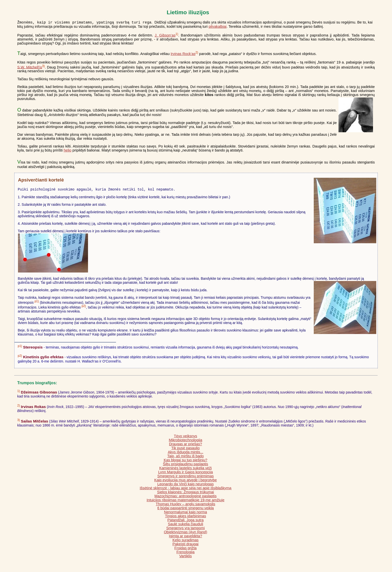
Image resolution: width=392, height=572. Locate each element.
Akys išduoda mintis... (185, 453)
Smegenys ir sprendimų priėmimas (185, 477)
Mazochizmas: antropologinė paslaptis (185, 497)
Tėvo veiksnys (186, 437)
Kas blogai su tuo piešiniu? (185, 461)
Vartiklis (185, 557)
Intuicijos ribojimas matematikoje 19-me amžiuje (185, 501)
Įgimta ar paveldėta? (186, 537)
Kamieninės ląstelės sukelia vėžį (185, 469)
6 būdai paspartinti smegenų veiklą (185, 509)
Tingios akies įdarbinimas (185, 517)
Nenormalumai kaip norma (185, 513)
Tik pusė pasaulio (185, 449)
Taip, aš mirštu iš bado (185, 457)
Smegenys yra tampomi (185, 529)
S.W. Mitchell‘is (30, 68)
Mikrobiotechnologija (185, 441)
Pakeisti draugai (185, 545)
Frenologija (186, 553)
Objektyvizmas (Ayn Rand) (185, 533)
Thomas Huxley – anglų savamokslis (185, 505)
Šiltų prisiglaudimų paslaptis (186, 465)
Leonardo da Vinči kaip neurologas (185, 485)
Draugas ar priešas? (185, 445)
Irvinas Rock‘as (183, 54)
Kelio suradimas (185, 541)
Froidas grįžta (186, 549)
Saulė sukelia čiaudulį (186, 525)
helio (68, 151)
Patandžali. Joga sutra (185, 521)
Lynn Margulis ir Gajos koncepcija (186, 473)
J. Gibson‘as (165, 36)
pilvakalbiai (217, 27)
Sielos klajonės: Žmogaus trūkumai (185, 493)
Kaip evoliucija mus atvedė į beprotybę (185, 481)
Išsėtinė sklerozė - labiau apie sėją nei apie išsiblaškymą (186, 489)
